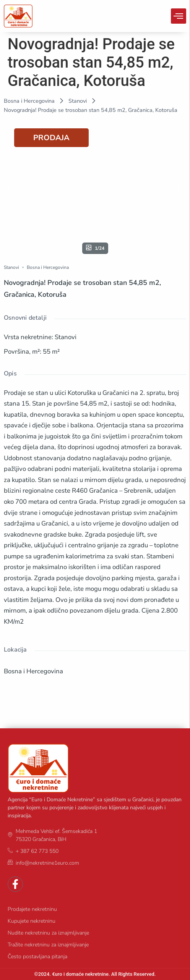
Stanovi (78, 101)
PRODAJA (51, 138)
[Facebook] (15, 884)
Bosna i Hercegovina (29, 101)
